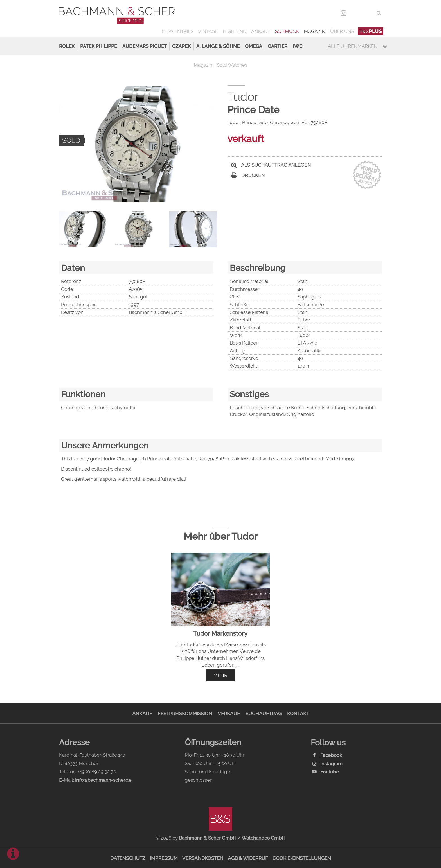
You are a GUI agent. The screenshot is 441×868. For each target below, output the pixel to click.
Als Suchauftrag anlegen (271, 165)
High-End (235, 31)
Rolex (67, 46)
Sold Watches (232, 65)
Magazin (315, 31)
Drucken (248, 175)
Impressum (164, 858)
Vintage (208, 31)
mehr (220, 675)
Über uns (342, 31)
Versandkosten (203, 858)
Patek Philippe (99, 46)
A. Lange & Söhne (218, 46)
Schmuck (287, 31)
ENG (368, 13)
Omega (254, 46)
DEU (356, 13)
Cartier (278, 46)
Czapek (181, 46)
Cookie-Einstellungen (302, 858)
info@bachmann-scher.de (103, 780)
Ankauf (261, 31)
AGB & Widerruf (248, 858)
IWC (298, 46)
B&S (371, 31)
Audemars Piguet (145, 46)
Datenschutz (128, 858)
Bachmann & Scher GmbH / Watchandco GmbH (232, 838)
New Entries (178, 31)
